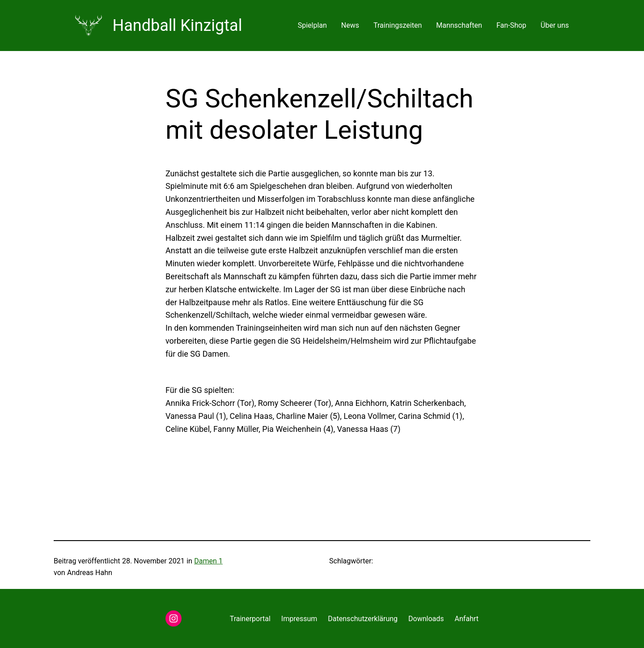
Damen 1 (208, 561)
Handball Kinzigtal (178, 26)
